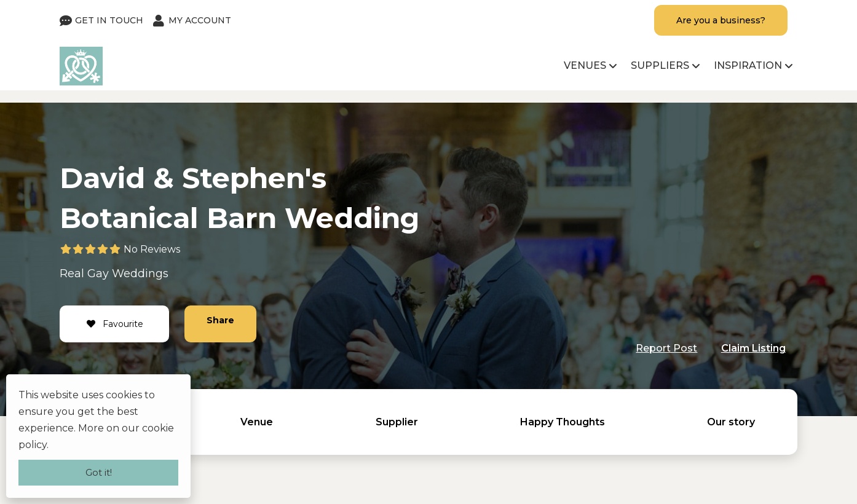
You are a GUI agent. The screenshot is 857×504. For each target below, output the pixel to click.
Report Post (666, 348)
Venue (257, 422)
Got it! (99, 472)
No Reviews (152, 249)
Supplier (397, 422)
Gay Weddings (128, 274)
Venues (585, 65)
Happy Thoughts (563, 422)
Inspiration (748, 65)
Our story (731, 422)
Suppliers (660, 65)
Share (220, 320)
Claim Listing (753, 348)
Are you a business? (721, 20)
